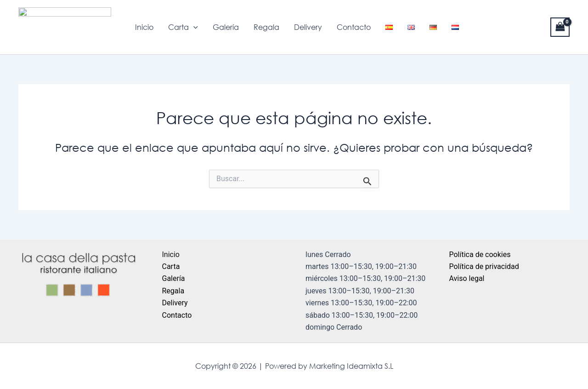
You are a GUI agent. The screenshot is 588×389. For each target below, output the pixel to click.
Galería (226, 27)
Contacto (354, 27)
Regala (266, 27)
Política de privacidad (484, 266)
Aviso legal (467, 278)
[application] (193, 27)
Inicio (144, 27)
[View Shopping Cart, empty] (560, 27)
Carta (183, 27)
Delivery (308, 27)
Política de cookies (480, 255)
